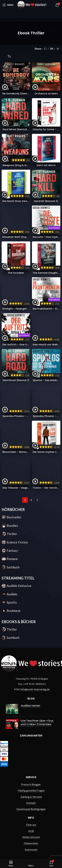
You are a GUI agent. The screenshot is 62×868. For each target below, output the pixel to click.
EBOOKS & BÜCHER (19, 622)
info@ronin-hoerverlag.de (35, 689)
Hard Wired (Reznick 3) (16, 129)
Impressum (31, 849)
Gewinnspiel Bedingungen (31, 809)
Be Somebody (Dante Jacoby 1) (22, 94)
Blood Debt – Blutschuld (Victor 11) (24, 452)
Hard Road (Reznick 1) (16, 380)
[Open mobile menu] (8, 5)
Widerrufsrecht (31, 837)
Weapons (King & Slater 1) (18, 165)
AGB (31, 831)
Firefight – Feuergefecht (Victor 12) (24, 309)
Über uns (31, 825)
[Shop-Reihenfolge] (9, 57)
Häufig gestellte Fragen (31, 790)
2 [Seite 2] (31, 500)
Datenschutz (31, 843)
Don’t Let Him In (46, 165)
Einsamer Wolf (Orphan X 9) (20, 237)
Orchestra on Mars (46, 94)
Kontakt (31, 803)
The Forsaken (16, 273)
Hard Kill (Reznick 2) (46, 201)
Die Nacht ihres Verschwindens (21, 201)
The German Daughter (46, 273)
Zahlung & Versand (31, 797)
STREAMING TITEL (18, 578)
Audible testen (30, 706)
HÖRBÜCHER (13, 510)
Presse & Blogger (31, 784)
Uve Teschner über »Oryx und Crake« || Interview (37, 723)
